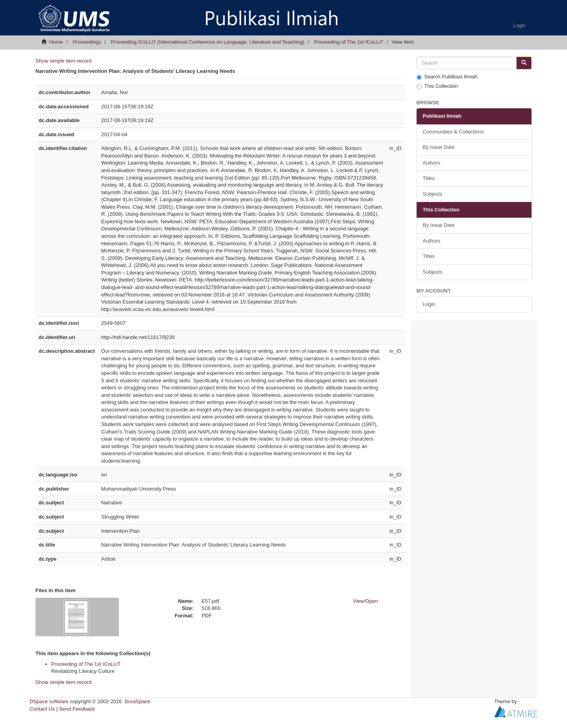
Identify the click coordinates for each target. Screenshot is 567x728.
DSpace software (49, 701)
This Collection (437, 86)
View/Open (365, 601)
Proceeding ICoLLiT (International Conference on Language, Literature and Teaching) (208, 42)
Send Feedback (77, 709)
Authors (432, 163)
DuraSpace (138, 701)
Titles (429, 178)
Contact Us (42, 709)
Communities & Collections (453, 132)
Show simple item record (63, 61)
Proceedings (87, 42)
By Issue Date (439, 147)
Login (429, 304)
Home (56, 42)
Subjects (433, 194)
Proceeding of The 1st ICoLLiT (348, 42)
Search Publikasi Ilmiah (447, 77)
